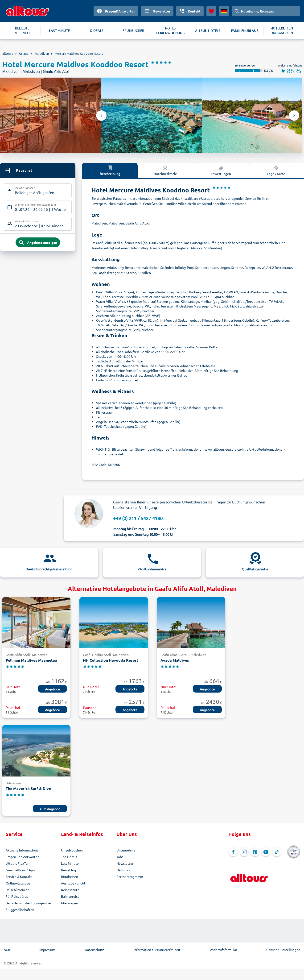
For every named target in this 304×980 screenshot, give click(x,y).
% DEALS (97, 31)
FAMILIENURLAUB (245, 31)
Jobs (120, 857)
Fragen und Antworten (23, 857)
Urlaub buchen (72, 850)
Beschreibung (110, 170)
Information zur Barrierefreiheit (157, 950)
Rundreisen (70, 876)
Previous (101, 116)
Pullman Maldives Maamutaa (31, 660)
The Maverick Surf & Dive (28, 788)
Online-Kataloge (18, 883)
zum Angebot (50, 809)
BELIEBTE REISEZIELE (22, 31)
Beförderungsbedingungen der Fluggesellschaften (29, 906)
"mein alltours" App (20, 870)
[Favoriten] (211, 11)
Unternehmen (127, 850)
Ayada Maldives (175, 660)
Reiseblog (68, 870)
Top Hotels (69, 857)
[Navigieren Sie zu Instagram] (244, 852)
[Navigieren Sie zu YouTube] (266, 852)
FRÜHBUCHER (133, 31)
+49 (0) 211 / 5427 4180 (138, 518)
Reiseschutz (70, 890)
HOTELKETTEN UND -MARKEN (282, 31)
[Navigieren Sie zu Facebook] (233, 852)
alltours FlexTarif (18, 863)
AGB (7, 950)
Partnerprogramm (130, 876)
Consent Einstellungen (283, 950)
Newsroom (124, 870)
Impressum (47, 950)
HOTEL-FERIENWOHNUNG (170, 31)
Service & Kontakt (19, 876)
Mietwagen (70, 903)
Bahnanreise (70, 896)
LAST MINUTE (59, 31)
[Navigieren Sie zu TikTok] (277, 852)
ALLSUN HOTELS (208, 31)
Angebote (52, 689)
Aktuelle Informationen (23, 850)
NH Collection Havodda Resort (111, 660)
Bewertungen (221, 170)
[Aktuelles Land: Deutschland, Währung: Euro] (224, 11)
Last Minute (70, 863)
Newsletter (125, 863)
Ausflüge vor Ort (73, 883)
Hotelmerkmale (165, 170)
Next (294, 116)
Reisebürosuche (18, 890)
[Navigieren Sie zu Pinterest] (255, 852)
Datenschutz (94, 950)
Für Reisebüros (17, 896)
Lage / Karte (276, 170)
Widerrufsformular (223, 950)
